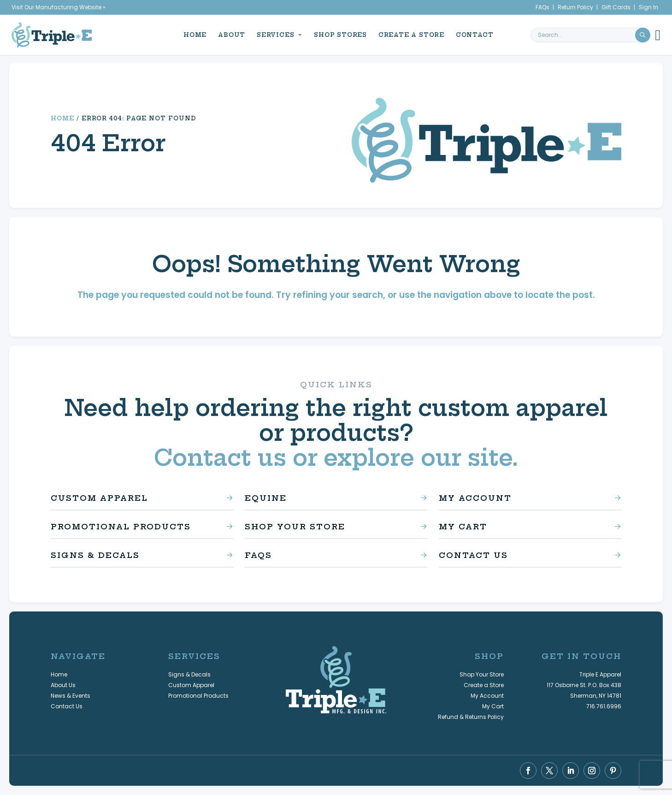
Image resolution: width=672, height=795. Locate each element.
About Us (63, 685)
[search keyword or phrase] (590, 35)
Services (273, 34)
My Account (475, 498)
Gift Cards (616, 7)
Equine (266, 498)
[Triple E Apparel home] (52, 34)
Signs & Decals (95, 555)
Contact (472, 34)
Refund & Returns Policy (471, 717)
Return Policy (575, 7)
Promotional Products (121, 527)
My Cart (463, 527)
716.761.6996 (604, 706)
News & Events (71, 696)
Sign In (648, 7)
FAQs (542, 7)
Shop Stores (338, 34)
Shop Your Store (295, 527)
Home (193, 34)
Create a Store (409, 34)
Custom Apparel (99, 498)
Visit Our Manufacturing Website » (59, 7)
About (229, 34)
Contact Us (473, 555)
